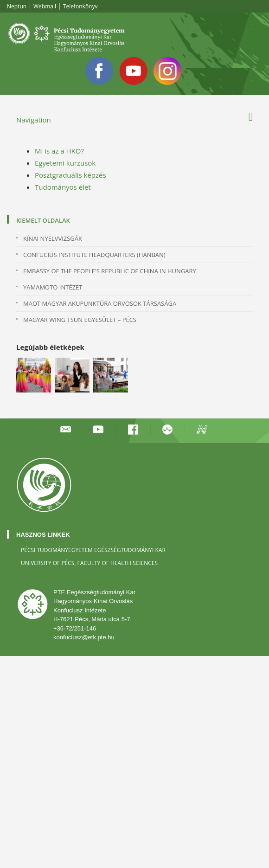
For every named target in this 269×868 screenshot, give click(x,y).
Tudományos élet (63, 187)
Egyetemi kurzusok (65, 163)
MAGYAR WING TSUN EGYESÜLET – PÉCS (80, 320)
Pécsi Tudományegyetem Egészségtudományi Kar (93, 550)
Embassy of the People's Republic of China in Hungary (110, 271)
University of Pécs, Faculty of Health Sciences (89, 563)
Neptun (17, 6)
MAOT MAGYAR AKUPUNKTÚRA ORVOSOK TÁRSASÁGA (100, 303)
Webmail (45, 6)
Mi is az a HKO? (59, 151)
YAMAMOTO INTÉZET (53, 287)
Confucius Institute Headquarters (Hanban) (94, 255)
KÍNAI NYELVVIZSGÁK (53, 238)
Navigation (34, 120)
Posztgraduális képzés (70, 175)
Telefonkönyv (80, 6)
